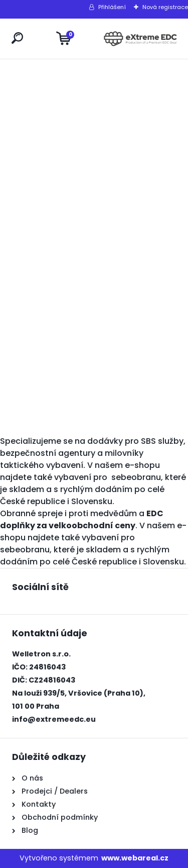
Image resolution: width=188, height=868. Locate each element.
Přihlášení (112, 7)
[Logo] (140, 39)
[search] (17, 38)
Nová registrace (165, 7)
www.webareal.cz (135, 858)
